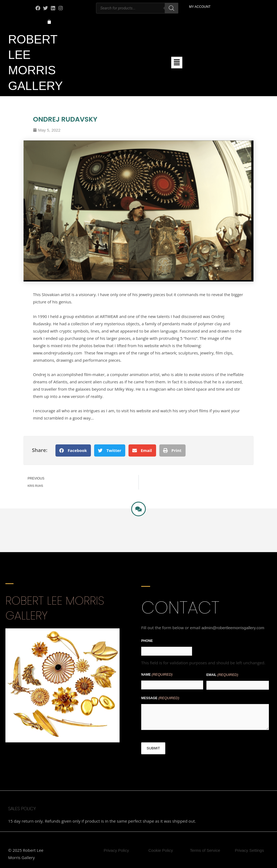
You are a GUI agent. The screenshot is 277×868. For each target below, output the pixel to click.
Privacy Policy (116, 850)
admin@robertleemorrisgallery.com (233, 628)
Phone (147, 641)
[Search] (172, 8)
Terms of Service (205, 850)
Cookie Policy (161, 850)
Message (160, 698)
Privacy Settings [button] (249, 850)
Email (222, 675)
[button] (177, 62)
